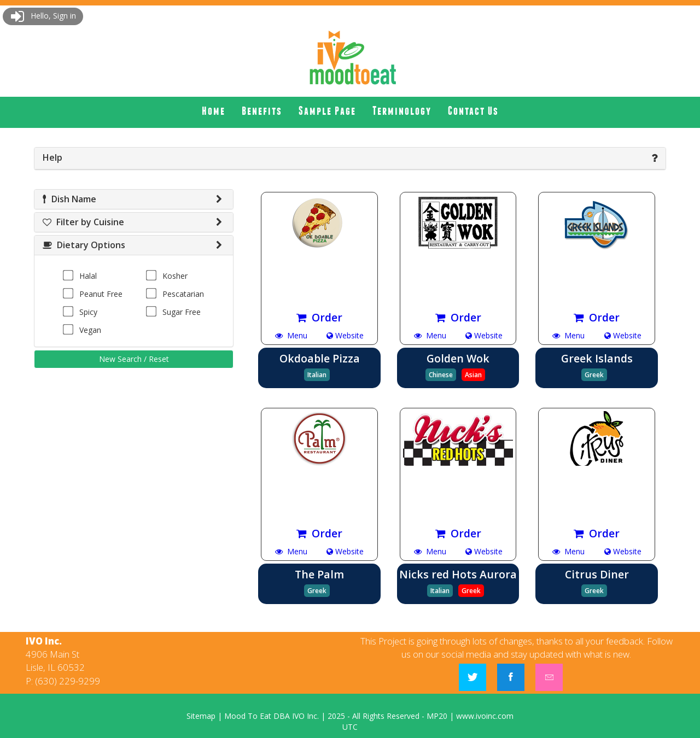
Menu (291, 335)
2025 (336, 716)
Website (345, 335)
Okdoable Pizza (320, 358)
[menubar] (350, 111)
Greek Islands (597, 358)
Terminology (402, 111)
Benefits (262, 111)
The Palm (319, 574)
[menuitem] (214, 111)
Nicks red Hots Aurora (458, 574)
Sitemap (201, 716)
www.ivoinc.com (485, 716)
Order (319, 317)
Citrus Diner (597, 574)
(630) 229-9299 (68, 681)
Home (214, 111)
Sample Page (327, 111)
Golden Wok (458, 358)
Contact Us (473, 111)
